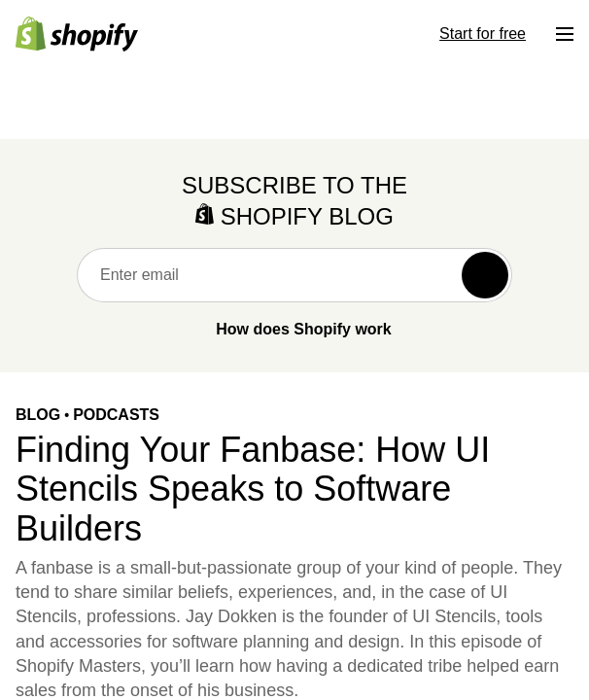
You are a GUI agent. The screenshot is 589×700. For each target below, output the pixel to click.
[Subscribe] (485, 275)
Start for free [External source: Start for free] (483, 34)
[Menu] (565, 34)
